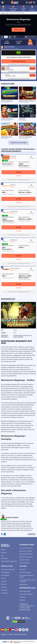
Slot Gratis (3, 9)
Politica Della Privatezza (26, 594)
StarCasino (26, 335)
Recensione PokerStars (26, 554)
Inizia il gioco (19, 30)
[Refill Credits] (6, 37)
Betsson (20, 335)
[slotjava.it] (15, 3)
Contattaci (22, 600)
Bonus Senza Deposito (13, 9)
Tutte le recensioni (25, 563)
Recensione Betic (24, 560)
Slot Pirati (4, 584)
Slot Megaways (5, 572)
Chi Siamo (22, 569)
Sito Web (33, 68)
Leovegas (16, 335)
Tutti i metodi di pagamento (9, 561)
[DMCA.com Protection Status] (18, 622)
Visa (2, 555)
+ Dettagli (18, 176)
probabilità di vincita (17, 642)
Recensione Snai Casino (26, 557)
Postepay (4, 552)
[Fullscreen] (2, 37)
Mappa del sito (24, 585)
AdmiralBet (20, 337)
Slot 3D (3, 578)
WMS (19, 22)
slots (7, 13)
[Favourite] (15, 37)
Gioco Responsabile (25, 591)
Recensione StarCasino (26, 548)
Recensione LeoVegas (26, 551)
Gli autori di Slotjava (25, 572)
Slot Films (4, 581)
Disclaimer (23, 597)
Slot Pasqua (4, 593)
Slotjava (3, 13)
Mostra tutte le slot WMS (18, 143)
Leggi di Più (32, 534)
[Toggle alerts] (27, 3)
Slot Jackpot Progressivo (8, 569)
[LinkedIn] (5, 534)
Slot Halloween (5, 575)
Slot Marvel (4, 590)
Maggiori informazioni (18, 61)
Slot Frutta (4, 587)
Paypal (3, 549)
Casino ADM (24, 9)
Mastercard (4, 558)
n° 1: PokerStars (32, 9)
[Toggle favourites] (34, 3)
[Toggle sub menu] (3, 3)
